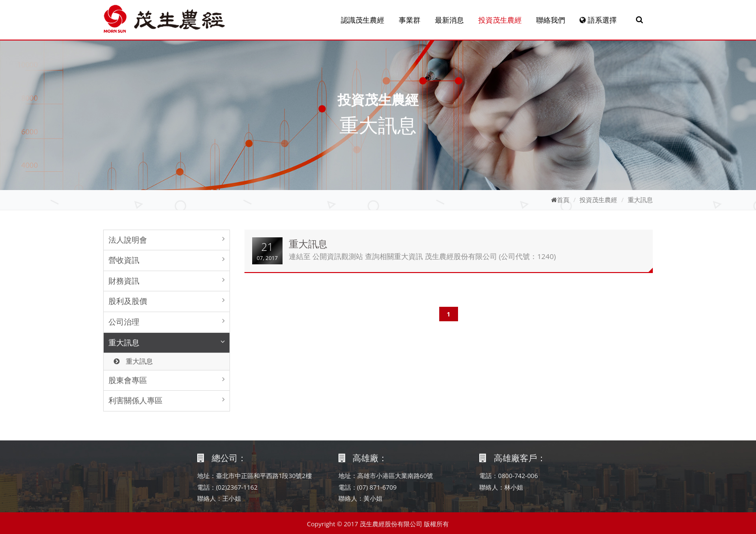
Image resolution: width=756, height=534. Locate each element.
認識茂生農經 (363, 20)
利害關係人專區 (135, 400)
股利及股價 (128, 301)
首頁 (563, 200)
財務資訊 (124, 281)
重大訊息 (640, 200)
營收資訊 (124, 260)
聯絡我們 (551, 20)
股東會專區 (128, 380)
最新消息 (449, 20)
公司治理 (124, 322)
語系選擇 (598, 20)
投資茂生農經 (500, 20)
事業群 (410, 20)
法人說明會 (128, 240)
